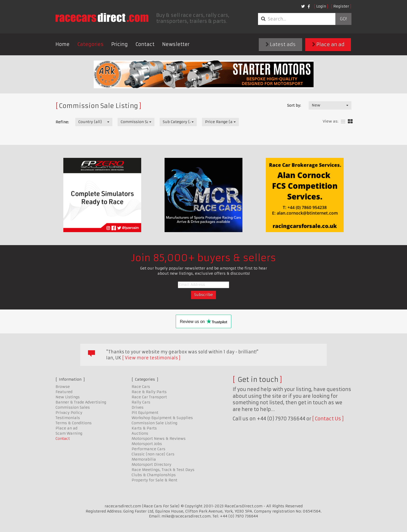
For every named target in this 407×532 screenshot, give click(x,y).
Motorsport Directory (151, 464)
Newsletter (176, 44)
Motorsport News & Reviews (159, 439)
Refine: (62, 122)
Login (321, 6)
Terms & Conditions (74, 423)
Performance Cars (148, 449)
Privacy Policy (69, 413)
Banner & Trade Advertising (81, 402)
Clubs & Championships (154, 475)
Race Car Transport (149, 397)
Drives (138, 407)
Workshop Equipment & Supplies (162, 418)
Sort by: (294, 105)
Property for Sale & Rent (154, 480)
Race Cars (141, 387)
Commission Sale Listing (154, 423)
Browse (63, 387)
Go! (343, 19)
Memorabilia (144, 459)
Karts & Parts (144, 428)
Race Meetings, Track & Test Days (163, 470)
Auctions (140, 433)
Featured (64, 392)
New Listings (68, 397)
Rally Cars (141, 402)
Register (341, 6)
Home (63, 44)
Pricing (120, 44)
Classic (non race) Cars (153, 454)
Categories (90, 44)
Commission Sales (73, 407)
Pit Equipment (145, 413)
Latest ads (281, 45)
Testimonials (68, 418)
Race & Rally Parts (149, 392)
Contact (145, 44)
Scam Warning (69, 433)
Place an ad (328, 45)
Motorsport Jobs (147, 444)
